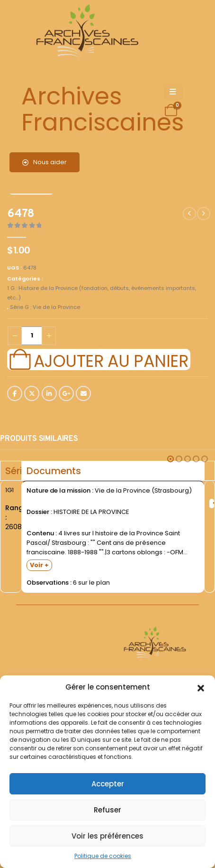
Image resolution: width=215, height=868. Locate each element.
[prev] (189, 214)
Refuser (107, 810)
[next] (204, 214)
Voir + (39, 565)
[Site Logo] (86, 33)
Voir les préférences (107, 836)
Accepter (108, 784)
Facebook (15, 393)
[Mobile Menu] (173, 92)
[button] (201, 687)
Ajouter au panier (111, 360)
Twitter (32, 393)
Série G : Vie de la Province (45, 307)
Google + (66, 393)
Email (83, 393)
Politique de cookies (103, 856)
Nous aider (45, 162)
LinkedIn (49, 393)
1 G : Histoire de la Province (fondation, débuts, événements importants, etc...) (102, 293)
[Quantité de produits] (32, 336)
